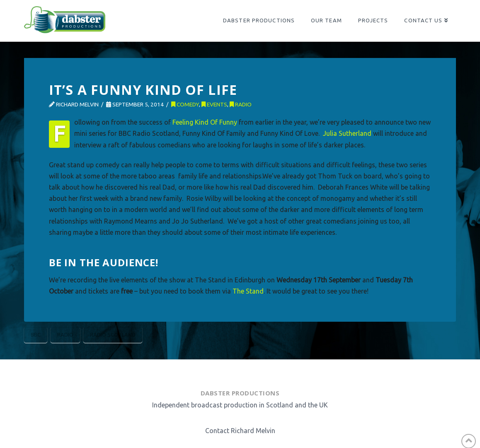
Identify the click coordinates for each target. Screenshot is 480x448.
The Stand (248, 291)
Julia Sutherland (347, 133)
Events (214, 104)
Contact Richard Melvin (240, 431)
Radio (241, 104)
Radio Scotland (113, 335)
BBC (36, 335)
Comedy (185, 104)
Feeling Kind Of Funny (205, 122)
